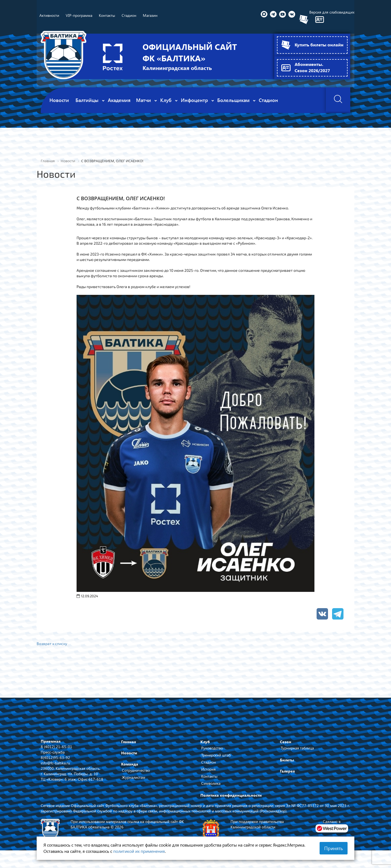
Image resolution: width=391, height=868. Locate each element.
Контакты (209, 776)
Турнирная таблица (297, 748)
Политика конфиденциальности (231, 795)
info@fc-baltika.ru (55, 763)
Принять (334, 848)
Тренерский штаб (216, 755)
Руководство (212, 748)
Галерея (287, 771)
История (208, 769)
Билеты (287, 760)
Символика (211, 783)
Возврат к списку (52, 643)
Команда (130, 764)
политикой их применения (139, 851)
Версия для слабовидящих (332, 12)
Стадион (209, 762)
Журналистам (134, 777)
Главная (129, 742)
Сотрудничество (136, 770)
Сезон (286, 742)
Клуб (205, 742)
